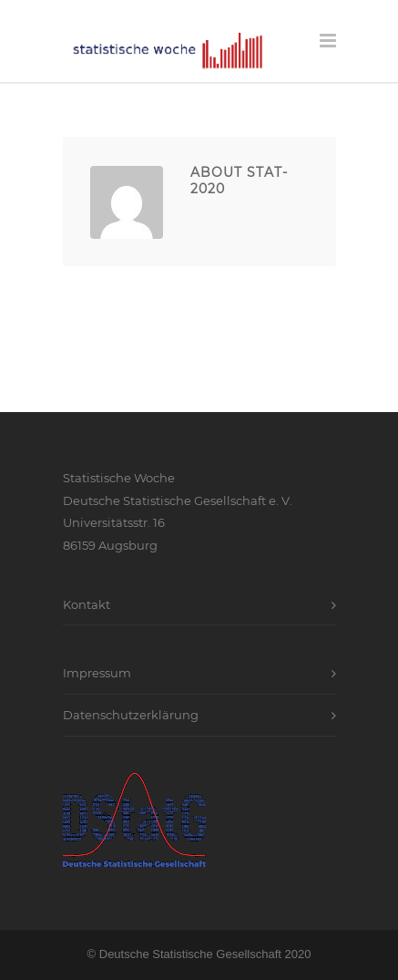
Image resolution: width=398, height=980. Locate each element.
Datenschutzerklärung (131, 715)
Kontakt (87, 604)
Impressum (97, 673)
